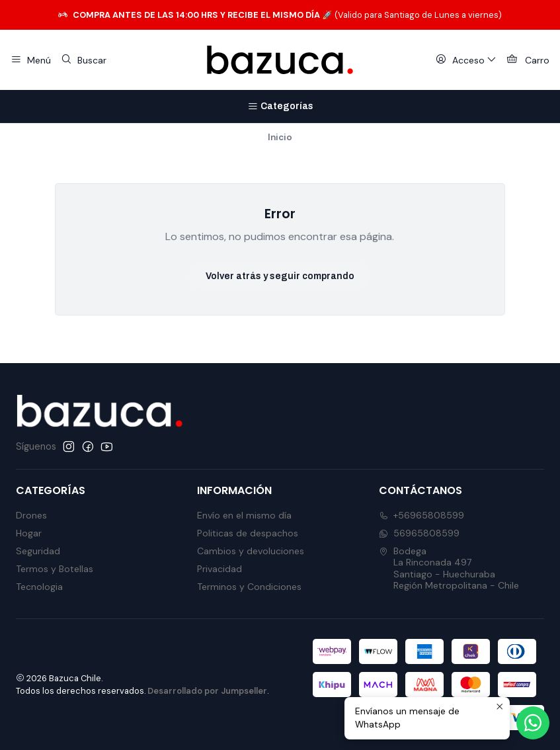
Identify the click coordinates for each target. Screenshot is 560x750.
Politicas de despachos (248, 533)
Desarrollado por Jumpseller (207, 691)
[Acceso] (466, 60)
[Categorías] (280, 106)
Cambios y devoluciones (251, 551)
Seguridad (38, 551)
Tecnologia (39, 587)
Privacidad (220, 569)
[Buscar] (83, 60)
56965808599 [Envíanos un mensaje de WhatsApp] (419, 533)
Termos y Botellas (55, 569)
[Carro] (528, 60)
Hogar (29, 533)
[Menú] (31, 60)
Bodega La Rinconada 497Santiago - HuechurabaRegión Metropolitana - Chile (449, 568)
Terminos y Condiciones (249, 587)
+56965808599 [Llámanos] (421, 515)
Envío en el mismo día (244, 515)
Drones (31, 515)
